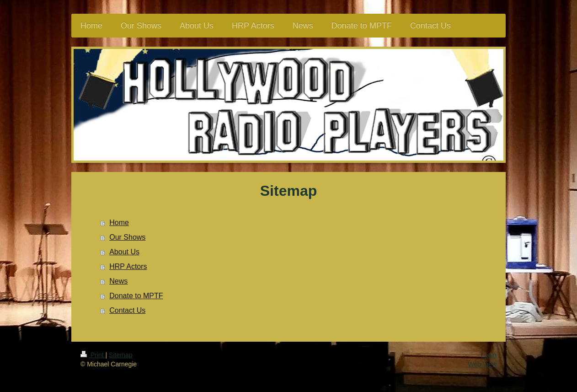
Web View (482, 364)
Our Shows (127, 237)
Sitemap (120, 355)
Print (93, 355)
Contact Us (127, 310)
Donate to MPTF (136, 296)
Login (489, 355)
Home (119, 223)
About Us (124, 252)
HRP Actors (128, 266)
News (118, 281)
